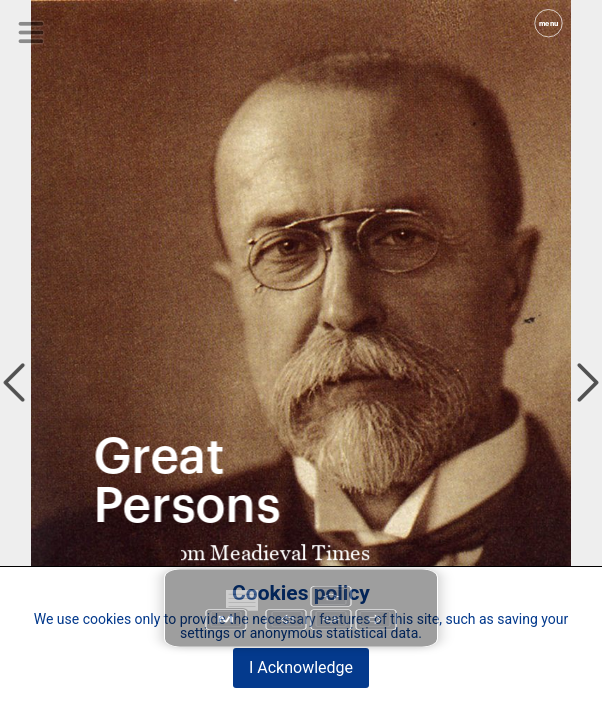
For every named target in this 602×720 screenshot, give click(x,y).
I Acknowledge (301, 667)
